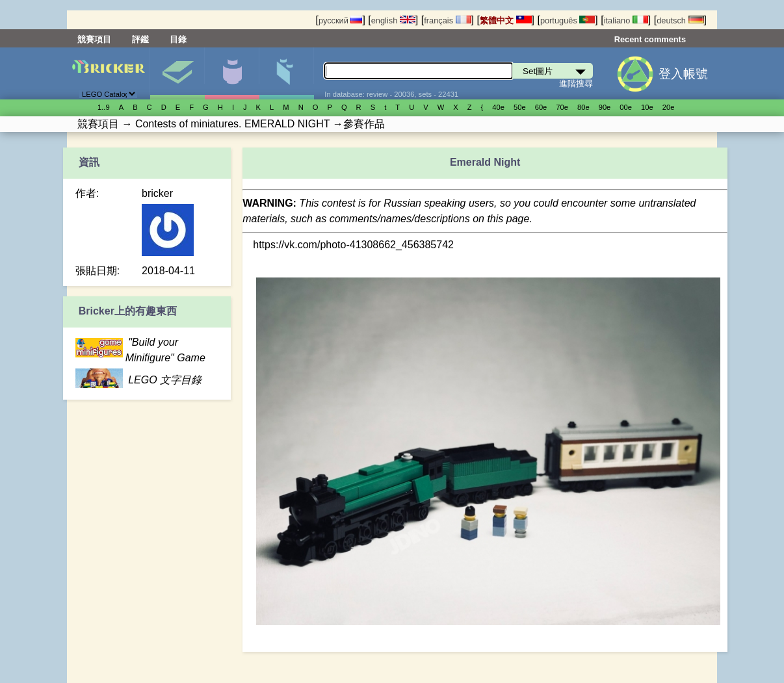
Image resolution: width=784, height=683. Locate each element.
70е (562, 107)
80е (583, 107)
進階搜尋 (576, 84)
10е (647, 107)
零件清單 (286, 73)
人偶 (232, 73)
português (568, 20)
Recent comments (650, 39)
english (393, 20)
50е (520, 107)
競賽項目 (94, 39)
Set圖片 (177, 73)
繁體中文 (506, 20)
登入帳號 (683, 74)
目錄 (178, 39)
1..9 (104, 107)
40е (498, 107)
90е (605, 107)
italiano (626, 20)
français (447, 20)
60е (541, 107)
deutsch (680, 20)
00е (626, 107)
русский (340, 20)
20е (669, 107)
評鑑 (140, 39)
